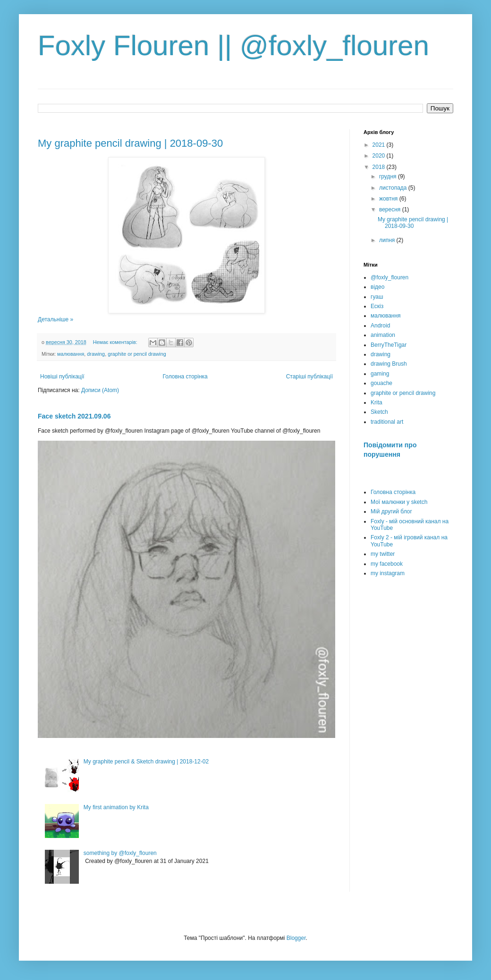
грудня (389, 176)
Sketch (379, 412)
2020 (380, 156)
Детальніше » (55, 319)
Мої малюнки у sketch (399, 502)
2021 (380, 145)
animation (383, 335)
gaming (380, 374)
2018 (380, 167)
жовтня (389, 199)
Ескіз (377, 306)
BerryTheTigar (389, 345)
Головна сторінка (185, 377)
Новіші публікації (62, 377)
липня (388, 240)
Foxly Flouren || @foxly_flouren (233, 46)
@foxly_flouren (389, 277)
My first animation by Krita (116, 807)
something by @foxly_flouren (120, 853)
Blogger (296, 938)
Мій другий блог (391, 511)
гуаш (377, 297)
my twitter (383, 554)
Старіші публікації (309, 377)
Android (380, 326)
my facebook (387, 564)
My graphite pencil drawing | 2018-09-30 (130, 143)
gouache (381, 383)
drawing (96, 354)
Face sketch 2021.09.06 (74, 416)
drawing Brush (389, 364)
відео (377, 287)
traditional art (387, 422)
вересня (391, 209)
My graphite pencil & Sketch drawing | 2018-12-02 (146, 762)
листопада (394, 188)
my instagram (388, 573)
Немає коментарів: (116, 342)
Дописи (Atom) (100, 390)
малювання (71, 354)
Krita (377, 402)
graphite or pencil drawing (137, 354)
